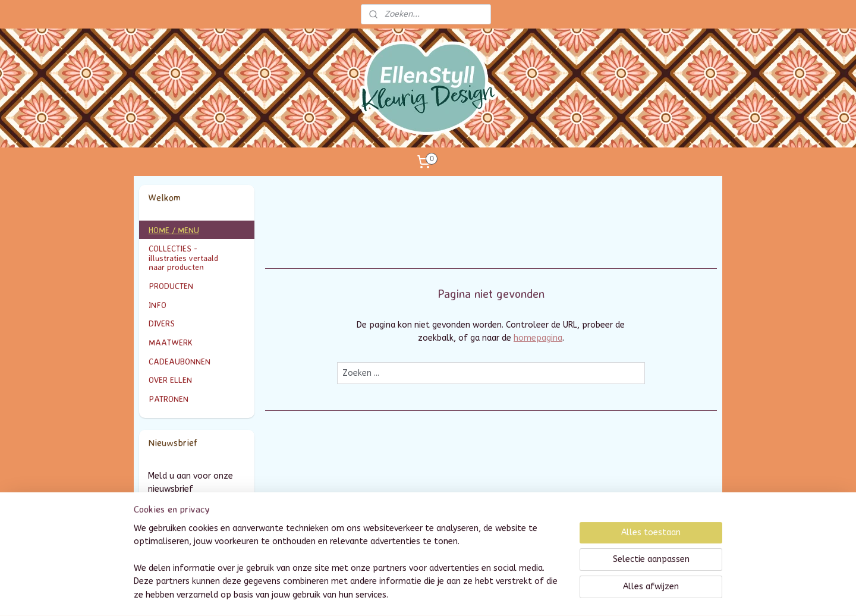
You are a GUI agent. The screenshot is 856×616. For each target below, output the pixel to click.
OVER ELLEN (170, 380)
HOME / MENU (174, 230)
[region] (350, 569)
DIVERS (162, 323)
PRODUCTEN (197, 286)
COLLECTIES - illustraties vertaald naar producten (197, 257)
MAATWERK (197, 342)
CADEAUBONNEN (180, 361)
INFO (197, 305)
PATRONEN (169, 399)
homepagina (538, 338)
